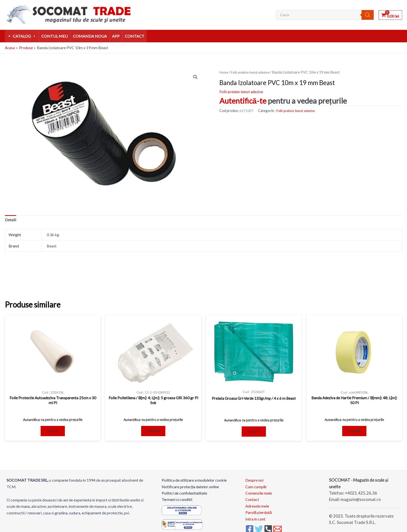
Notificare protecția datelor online (190, 489)
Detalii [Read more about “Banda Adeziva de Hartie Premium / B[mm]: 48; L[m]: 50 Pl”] (354, 432)
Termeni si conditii (177, 502)
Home (224, 72)
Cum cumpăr (256, 489)
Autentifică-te (243, 101)
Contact (135, 36)
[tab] (11, 220)
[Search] (368, 15)
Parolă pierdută (259, 515)
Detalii (11, 220)
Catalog (24, 36)
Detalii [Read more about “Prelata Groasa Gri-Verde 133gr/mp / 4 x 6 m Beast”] (254, 433)
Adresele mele (257, 508)
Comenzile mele (259, 495)
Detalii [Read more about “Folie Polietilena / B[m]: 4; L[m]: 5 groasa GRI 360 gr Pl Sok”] (153, 432)
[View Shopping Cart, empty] (390, 15)
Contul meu (55, 36)
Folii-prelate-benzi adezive (253, 72)
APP (116, 36)
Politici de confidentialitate (184, 495)
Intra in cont (255, 521)
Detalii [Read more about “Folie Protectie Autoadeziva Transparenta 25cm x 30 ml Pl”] (53, 432)
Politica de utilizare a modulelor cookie (194, 482)
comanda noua (90, 36)
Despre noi (254, 482)
